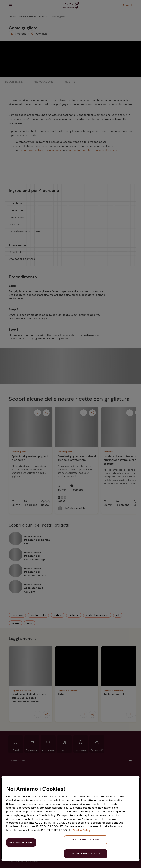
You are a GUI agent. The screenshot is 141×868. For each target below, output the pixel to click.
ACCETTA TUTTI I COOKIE (86, 854)
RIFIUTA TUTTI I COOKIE (86, 840)
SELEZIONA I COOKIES (21, 843)
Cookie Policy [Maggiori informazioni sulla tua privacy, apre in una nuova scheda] (82, 830)
